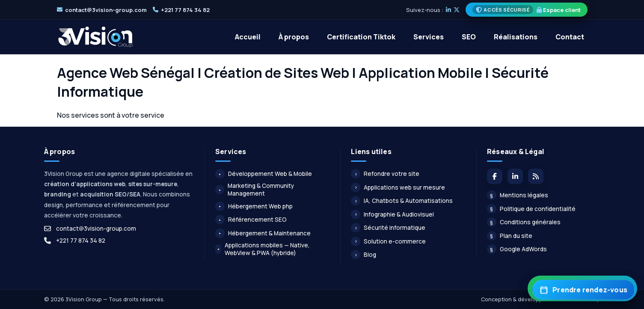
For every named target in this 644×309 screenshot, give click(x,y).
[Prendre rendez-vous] (583, 290)
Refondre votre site (385, 174)
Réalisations (516, 37)
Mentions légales (518, 195)
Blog (364, 255)
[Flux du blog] (536, 176)
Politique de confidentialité (531, 209)
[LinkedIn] (448, 10)
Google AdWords (517, 249)
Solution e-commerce (388, 241)
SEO (469, 37)
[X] (457, 10)
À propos (294, 37)
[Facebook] (495, 176)
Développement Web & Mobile (264, 174)
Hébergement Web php (254, 206)
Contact (570, 37)
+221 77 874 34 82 (185, 10)
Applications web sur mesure (398, 187)
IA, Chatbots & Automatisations (402, 201)
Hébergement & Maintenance (263, 233)
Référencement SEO (251, 220)
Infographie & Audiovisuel (392, 214)
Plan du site (510, 236)
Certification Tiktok (361, 37)
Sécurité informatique (388, 228)
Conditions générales (524, 222)
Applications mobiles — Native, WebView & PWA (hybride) (263, 249)
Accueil (248, 37)
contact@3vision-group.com (106, 10)
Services (429, 37)
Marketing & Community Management (255, 190)
